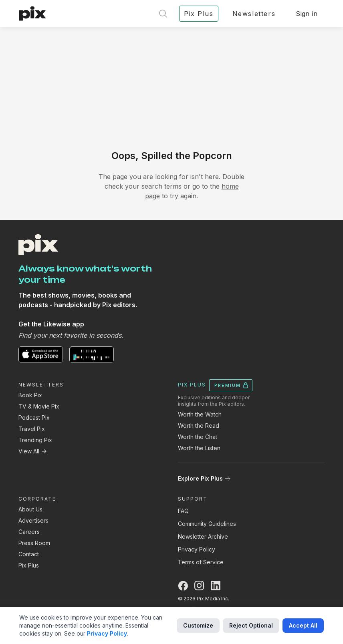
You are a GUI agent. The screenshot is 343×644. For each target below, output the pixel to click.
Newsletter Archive (203, 536)
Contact (29, 554)
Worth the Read (199, 426)
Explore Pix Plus (204, 478)
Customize (198, 625)
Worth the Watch (200, 414)
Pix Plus (29, 565)
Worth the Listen (199, 448)
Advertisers (33, 520)
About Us (30, 509)
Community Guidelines (207, 524)
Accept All (303, 625)
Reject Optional (251, 625)
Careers (29, 532)
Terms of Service (201, 562)
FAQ (183, 511)
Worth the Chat (198, 437)
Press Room (34, 543)
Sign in (307, 14)
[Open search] (163, 14)
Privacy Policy (197, 549)
